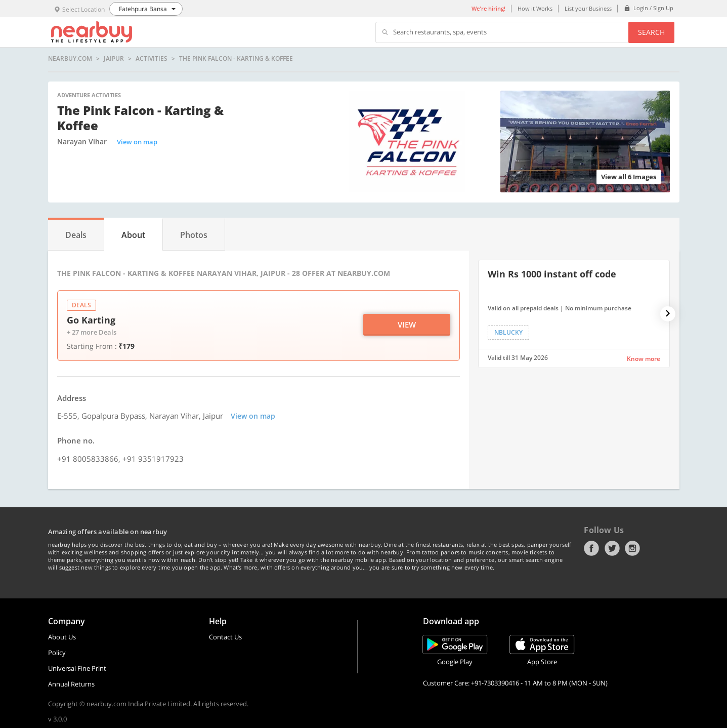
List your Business (588, 8)
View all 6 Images (629, 177)
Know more (644, 359)
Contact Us (225, 637)
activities (152, 59)
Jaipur (114, 59)
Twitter (612, 548)
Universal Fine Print (77, 668)
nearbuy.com (70, 59)
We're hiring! (488, 8)
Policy (57, 653)
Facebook (591, 548)
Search (651, 32)
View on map (137, 142)
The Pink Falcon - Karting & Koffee (236, 59)
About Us (62, 637)
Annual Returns (71, 684)
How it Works (535, 8)
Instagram (632, 548)
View (407, 325)
